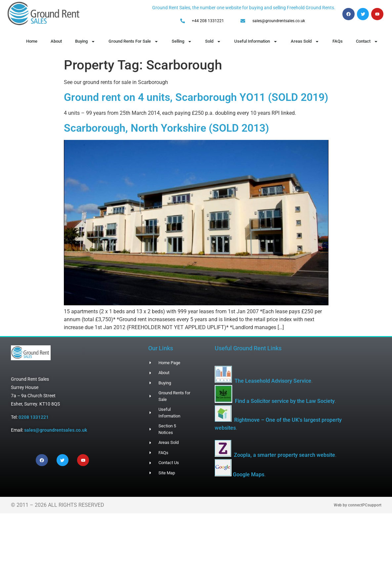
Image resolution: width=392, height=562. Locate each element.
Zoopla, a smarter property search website (284, 455)
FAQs (338, 41)
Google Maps (249, 475)
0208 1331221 (34, 417)
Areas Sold (305, 42)
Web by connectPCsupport (358, 505)
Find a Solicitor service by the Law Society (285, 401)
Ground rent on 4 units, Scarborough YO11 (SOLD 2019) (196, 97)
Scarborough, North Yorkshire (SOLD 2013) (166, 128)
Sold (213, 42)
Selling (182, 42)
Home (32, 41)
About (56, 41)
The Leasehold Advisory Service (273, 381)
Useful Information (256, 42)
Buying (85, 42)
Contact (367, 42)
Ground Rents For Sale (133, 42)
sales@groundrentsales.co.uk (56, 430)
